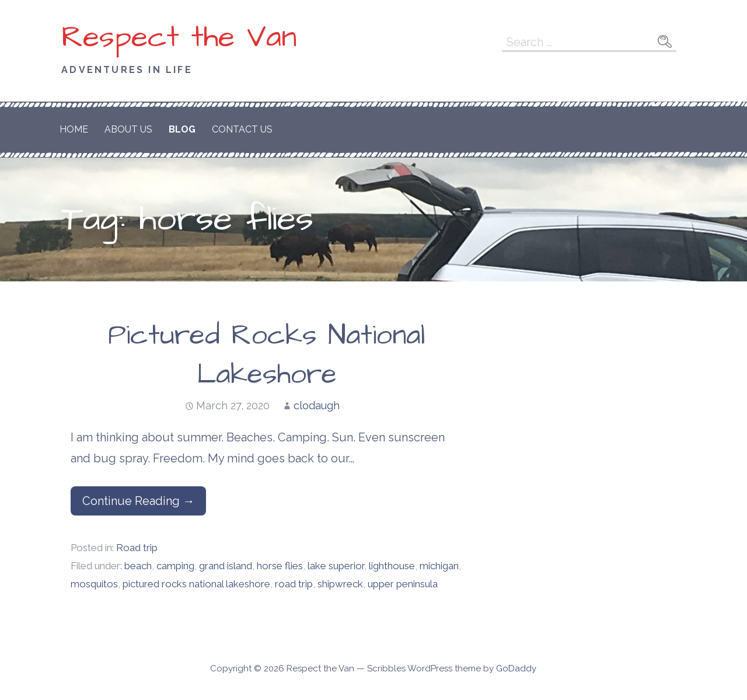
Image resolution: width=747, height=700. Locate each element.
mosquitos (94, 584)
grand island (226, 566)
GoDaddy (516, 668)
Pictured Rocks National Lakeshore (267, 355)
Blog (182, 129)
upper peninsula (403, 584)
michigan (439, 566)
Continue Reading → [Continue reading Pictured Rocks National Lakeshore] (138, 501)
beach (138, 566)
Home (74, 129)
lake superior (336, 566)
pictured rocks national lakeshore (196, 584)
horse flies (280, 566)
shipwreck (340, 584)
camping (175, 566)
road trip (294, 584)
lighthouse (392, 566)
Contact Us (242, 129)
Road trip (137, 548)
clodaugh (317, 405)
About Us (128, 129)
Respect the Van (179, 37)
